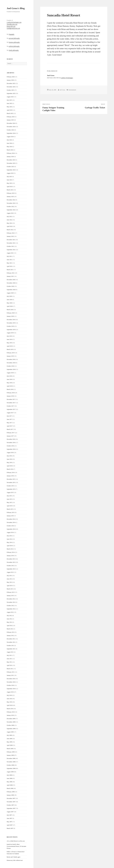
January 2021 (10, 276)
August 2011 (10, 652)
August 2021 (10, 253)
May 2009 (9, 742)
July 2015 (9, 496)
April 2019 (10, 346)
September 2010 (11, 689)
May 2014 (9, 542)
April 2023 (10, 187)
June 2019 (9, 339)
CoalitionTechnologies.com (14, 22)
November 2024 (11, 127)
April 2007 (10, 825)
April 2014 (10, 546)
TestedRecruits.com (12, 24)
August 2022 (10, 213)
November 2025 (11, 87)
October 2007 (10, 805)
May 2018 (9, 383)
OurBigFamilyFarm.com (13, 28)
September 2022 (11, 210)
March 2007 (10, 828)
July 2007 (9, 815)
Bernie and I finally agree (14, 857)
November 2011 (11, 642)
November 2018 (11, 363)
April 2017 (10, 426)
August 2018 (10, 373)
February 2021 (11, 273)
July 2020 (9, 296)
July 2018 (9, 376)
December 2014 (11, 519)
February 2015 (11, 512)
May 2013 (9, 582)
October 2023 (10, 167)
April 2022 (10, 226)
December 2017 (11, 399)
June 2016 (9, 459)
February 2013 (11, 592)
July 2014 (9, 536)
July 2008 (9, 775)
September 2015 (11, 489)
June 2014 (9, 539)
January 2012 (10, 636)
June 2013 (9, 579)
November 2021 (11, 243)
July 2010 (9, 695)
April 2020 (10, 306)
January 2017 (10, 436)
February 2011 (11, 672)
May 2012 (9, 622)
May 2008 (9, 782)
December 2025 (11, 83)
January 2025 (10, 120)
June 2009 (9, 739)
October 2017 (10, 406)
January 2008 (10, 795)
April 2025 (10, 110)
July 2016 (9, 456)
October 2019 (10, 326)
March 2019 (10, 349)
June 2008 (9, 778)
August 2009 (10, 732)
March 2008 (10, 788)
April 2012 (10, 626)
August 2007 (10, 812)
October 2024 (10, 130)
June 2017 (9, 419)
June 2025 (9, 103)
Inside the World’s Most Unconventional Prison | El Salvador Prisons (16, 846)
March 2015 (10, 509)
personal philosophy (14, 38)
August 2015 (10, 492)
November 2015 (11, 482)
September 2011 (11, 649)
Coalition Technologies (67, 78)
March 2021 (10, 270)
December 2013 (11, 559)
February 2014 (11, 552)
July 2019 (9, 336)
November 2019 (11, 323)
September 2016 (11, 449)
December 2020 (11, 280)
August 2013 (10, 572)
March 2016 (10, 469)
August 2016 (10, 453)
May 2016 (9, 463)
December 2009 (11, 719)
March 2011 (10, 669)
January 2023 (10, 197)
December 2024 (11, 123)
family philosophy (14, 50)
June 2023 (9, 180)
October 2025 (10, 90)
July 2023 (9, 177)
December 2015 (11, 479)
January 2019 (10, 356)
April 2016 (10, 466)
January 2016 (10, 476)
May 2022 (9, 223)
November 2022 (11, 203)
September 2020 (11, 290)
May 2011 (9, 662)
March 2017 (10, 429)
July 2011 (9, 655)
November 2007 (11, 802)
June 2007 (9, 818)
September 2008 (11, 768)
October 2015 (10, 486)
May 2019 (9, 343)
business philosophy (14, 42)
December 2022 (11, 200)
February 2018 (11, 393)
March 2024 (10, 150)
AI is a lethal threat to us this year (16, 841)
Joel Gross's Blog (16, 8)
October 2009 (10, 725)
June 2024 (9, 143)
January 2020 (10, 316)
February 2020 (11, 313)
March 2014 (10, 549)
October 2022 (10, 207)
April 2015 (10, 506)
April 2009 (10, 745)
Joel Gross (62, 90)
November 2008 (11, 762)
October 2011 (10, 646)
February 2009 (11, 752)
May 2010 (9, 702)
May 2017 (9, 423)
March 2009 (10, 749)
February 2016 (11, 473)
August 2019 (10, 333)
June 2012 (9, 619)
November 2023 (11, 163)
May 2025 (9, 107)
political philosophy (14, 46)
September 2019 (11, 330)
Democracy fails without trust (15, 860)
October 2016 (10, 446)
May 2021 (9, 263)
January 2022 (10, 236)
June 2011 (9, 659)
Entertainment (72, 90)
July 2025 (9, 100)
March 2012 (10, 629)
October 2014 (10, 526)
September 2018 (11, 369)
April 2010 (10, 705)
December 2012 (11, 599)
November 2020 (11, 283)
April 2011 (10, 665)
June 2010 (9, 699)
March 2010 (10, 709)
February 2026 (11, 77)
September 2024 (11, 133)
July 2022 (9, 217)
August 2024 (10, 137)
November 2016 (11, 443)
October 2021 (10, 246)
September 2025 (11, 93)
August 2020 (10, 293)
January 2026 (10, 80)
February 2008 (11, 792)
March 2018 (10, 389)
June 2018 (9, 379)
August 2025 (10, 97)
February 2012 (11, 632)
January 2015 (10, 516)
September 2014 (11, 529)
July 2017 (9, 416)
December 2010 (11, 679)
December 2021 (11, 240)
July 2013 (9, 576)
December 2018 (11, 359)
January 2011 (10, 675)
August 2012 (10, 612)
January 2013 (10, 596)
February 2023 (11, 193)
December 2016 (11, 439)
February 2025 (11, 117)
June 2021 (9, 260)
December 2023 (11, 160)
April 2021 (10, 266)
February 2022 (11, 233)
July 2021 (9, 256)
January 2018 (10, 396)
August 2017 (10, 413)
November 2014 (11, 522)
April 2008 (10, 785)
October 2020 (10, 286)
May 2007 (9, 822)
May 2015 (9, 502)
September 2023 (11, 170)
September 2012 (11, 609)
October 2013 (10, 566)
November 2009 (11, 722)
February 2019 (11, 353)
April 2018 (10, 386)
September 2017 (11, 409)
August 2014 (10, 532)
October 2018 (10, 366)
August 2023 (10, 173)
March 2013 (10, 589)
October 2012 (10, 606)
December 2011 (11, 639)
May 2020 (9, 303)
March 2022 (10, 230)
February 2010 (11, 712)
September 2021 (11, 250)
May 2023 (9, 183)
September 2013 (11, 569)
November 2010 (11, 682)
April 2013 (10, 586)
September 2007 (11, 808)
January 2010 (10, 715)
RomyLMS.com (11, 26)
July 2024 (9, 140)
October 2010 (10, 685)
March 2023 (10, 190)
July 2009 (9, 735)
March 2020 (10, 310)
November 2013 (11, 562)
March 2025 (10, 113)
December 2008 (11, 758)
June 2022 (9, 220)
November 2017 (11, 403)
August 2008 (10, 772)
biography (12, 34)
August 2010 (10, 692)
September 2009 (11, 729)
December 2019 (11, 320)
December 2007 (11, 798)
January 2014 (10, 556)
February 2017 (11, 433)
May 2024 (9, 147)
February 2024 (11, 153)
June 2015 (9, 499)
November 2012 (11, 602)
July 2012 (9, 616)
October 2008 (10, 765)
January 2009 (10, 755)
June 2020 (9, 300)
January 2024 (10, 157)
